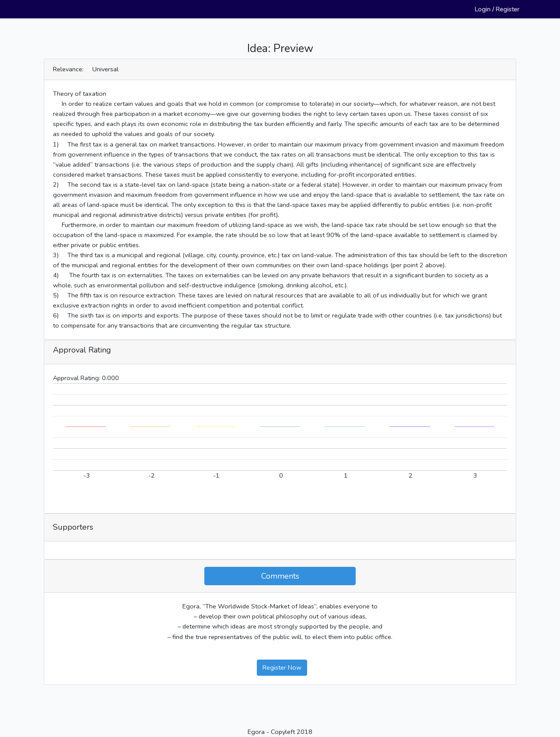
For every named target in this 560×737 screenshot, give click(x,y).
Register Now (282, 667)
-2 (152, 475)
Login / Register (497, 9)
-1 (216, 475)
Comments (280, 576)
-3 (87, 475)
